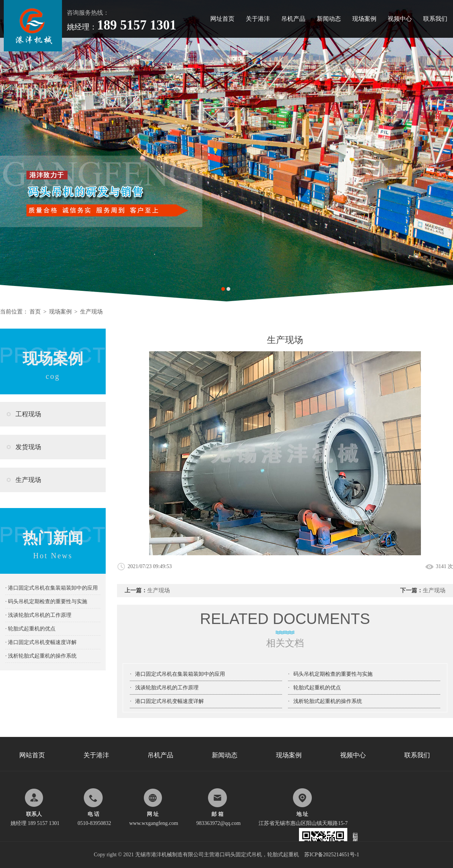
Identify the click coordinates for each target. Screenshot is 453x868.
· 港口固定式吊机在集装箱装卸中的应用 (52, 588)
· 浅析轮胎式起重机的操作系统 (41, 656)
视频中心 (400, 19)
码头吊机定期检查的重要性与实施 (333, 674)
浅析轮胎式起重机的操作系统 (328, 701)
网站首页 (32, 755)
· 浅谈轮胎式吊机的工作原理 (38, 615)
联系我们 (435, 19)
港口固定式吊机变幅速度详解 (169, 701)
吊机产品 (293, 19)
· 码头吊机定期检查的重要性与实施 (46, 602)
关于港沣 (258, 19)
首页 (35, 312)
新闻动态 (329, 19)
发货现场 (28, 447)
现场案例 (364, 19)
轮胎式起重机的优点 (317, 688)
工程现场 (28, 414)
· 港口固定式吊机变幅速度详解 (41, 642)
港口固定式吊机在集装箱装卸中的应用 (180, 674)
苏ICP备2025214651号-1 (332, 855)
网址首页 (222, 19)
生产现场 (91, 312)
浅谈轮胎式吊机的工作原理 (167, 688)
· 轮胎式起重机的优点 (30, 629)
